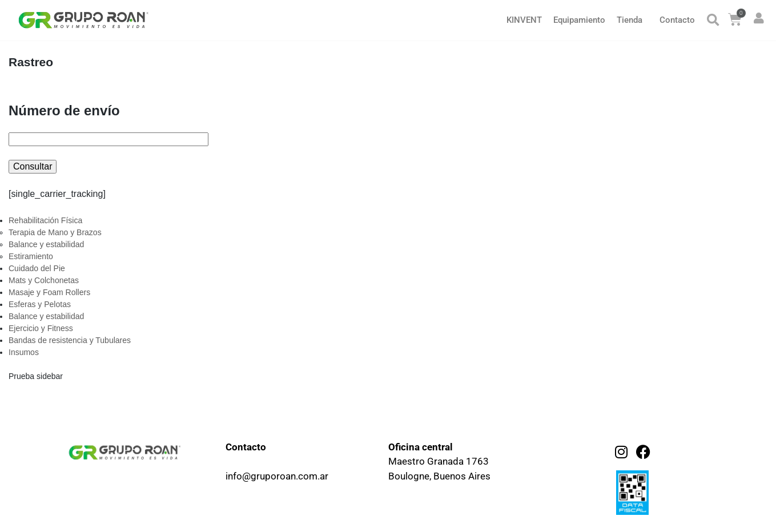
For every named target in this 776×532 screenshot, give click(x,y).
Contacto (677, 20)
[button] (713, 20)
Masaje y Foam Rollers (49, 292)
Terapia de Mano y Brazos (55, 232)
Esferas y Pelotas (40, 304)
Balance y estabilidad (46, 244)
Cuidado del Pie (37, 268)
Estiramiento (31, 256)
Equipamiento (579, 20)
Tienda (630, 20)
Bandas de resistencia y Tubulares (70, 340)
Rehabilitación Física (45, 220)
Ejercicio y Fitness (41, 328)
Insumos (24, 352)
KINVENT (524, 20)
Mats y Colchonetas (44, 280)
